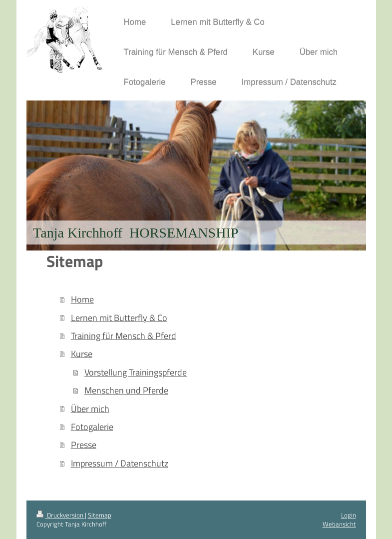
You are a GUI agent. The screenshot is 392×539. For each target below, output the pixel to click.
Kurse (82, 353)
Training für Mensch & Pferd (124, 335)
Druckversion (61, 515)
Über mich (90, 408)
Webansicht (339, 524)
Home (82, 299)
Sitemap (100, 515)
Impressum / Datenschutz (120, 463)
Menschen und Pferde (126, 390)
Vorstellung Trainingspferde (136, 372)
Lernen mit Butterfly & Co (119, 317)
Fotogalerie (92, 426)
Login (349, 515)
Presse (84, 444)
